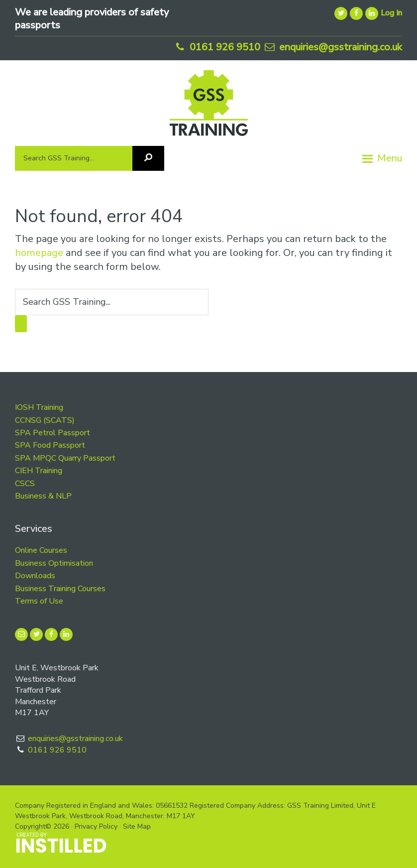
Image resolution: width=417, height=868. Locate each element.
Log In (391, 13)
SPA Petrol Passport (52, 433)
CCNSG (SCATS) (45, 420)
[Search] (148, 158)
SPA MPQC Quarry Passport (65, 458)
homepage (39, 253)
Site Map (137, 826)
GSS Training (209, 107)
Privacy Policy (96, 826)
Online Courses (41, 550)
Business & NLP (43, 496)
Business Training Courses (60, 589)
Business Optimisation (54, 563)
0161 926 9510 (217, 47)
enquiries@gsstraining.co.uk (332, 47)
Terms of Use (39, 601)
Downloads (35, 576)
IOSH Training (39, 407)
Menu (390, 158)
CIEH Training (39, 471)
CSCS (25, 484)
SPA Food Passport (50, 445)
